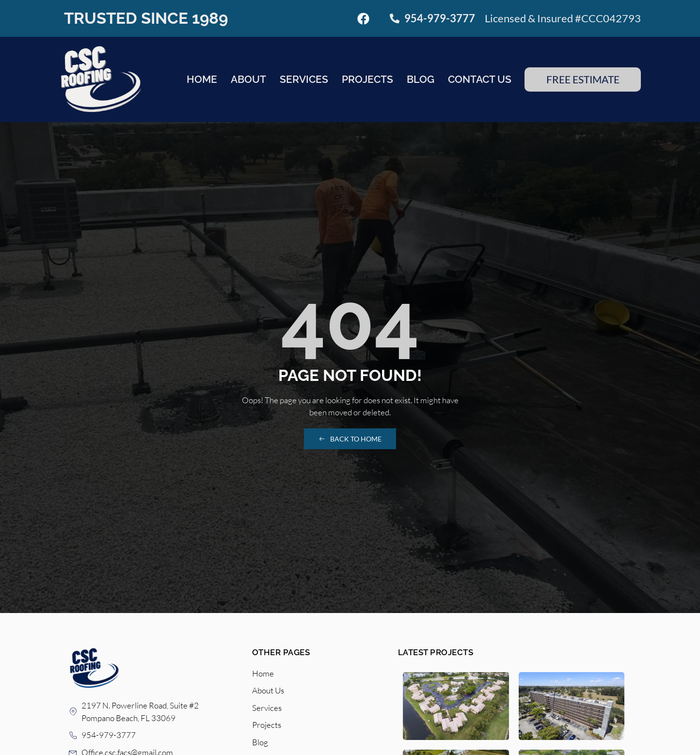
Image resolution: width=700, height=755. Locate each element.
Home (202, 79)
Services (304, 79)
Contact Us (480, 79)
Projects (367, 79)
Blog (421, 79)
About (248, 79)
